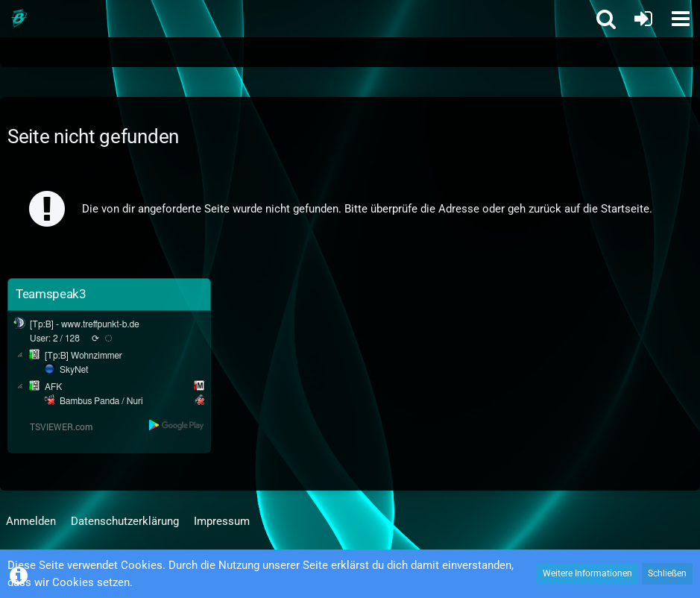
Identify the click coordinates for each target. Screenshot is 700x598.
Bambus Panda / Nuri (101, 401)
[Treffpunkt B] (19, 19)
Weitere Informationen (587, 573)
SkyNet (74, 370)
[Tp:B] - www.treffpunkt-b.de (85, 324)
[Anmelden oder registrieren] (643, 19)
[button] (681, 19)
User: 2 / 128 (55, 339)
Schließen (667, 573)
